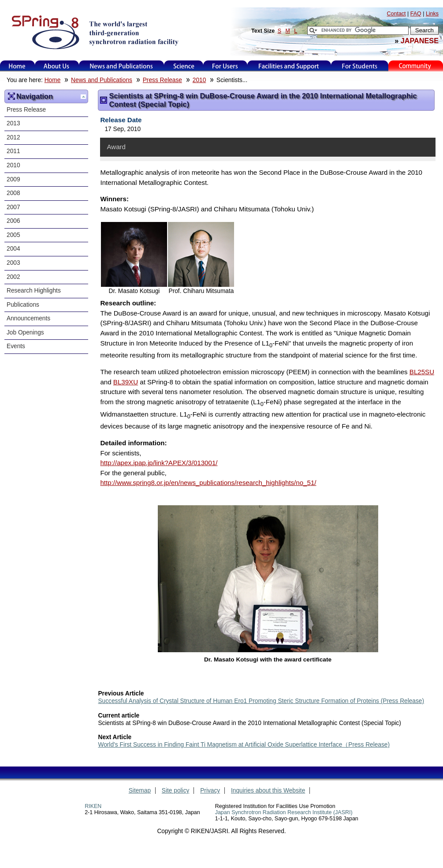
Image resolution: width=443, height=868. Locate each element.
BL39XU (126, 382)
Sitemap (140, 791)
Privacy (210, 791)
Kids (416, 66)
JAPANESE (420, 41)
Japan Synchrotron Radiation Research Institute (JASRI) (284, 812)
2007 (13, 207)
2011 (13, 151)
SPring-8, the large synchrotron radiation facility (94, 32)
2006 (13, 221)
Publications (23, 305)
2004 (13, 249)
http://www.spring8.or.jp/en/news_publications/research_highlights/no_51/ (208, 483)
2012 (13, 137)
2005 (13, 235)
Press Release (162, 80)
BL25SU (422, 372)
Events (16, 346)
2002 (13, 277)
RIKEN (93, 806)
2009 (13, 179)
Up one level (83, 97)
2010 (199, 80)
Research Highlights (34, 291)
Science (184, 66)
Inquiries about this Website (268, 791)
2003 (13, 263)
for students (360, 66)
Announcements (28, 318)
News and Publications (121, 66)
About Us (57, 66)
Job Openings (25, 333)
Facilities (289, 66)
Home (17, 66)
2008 (13, 193)
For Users (225, 66)
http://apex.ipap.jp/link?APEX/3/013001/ (159, 463)
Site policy (176, 791)
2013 (13, 123)
